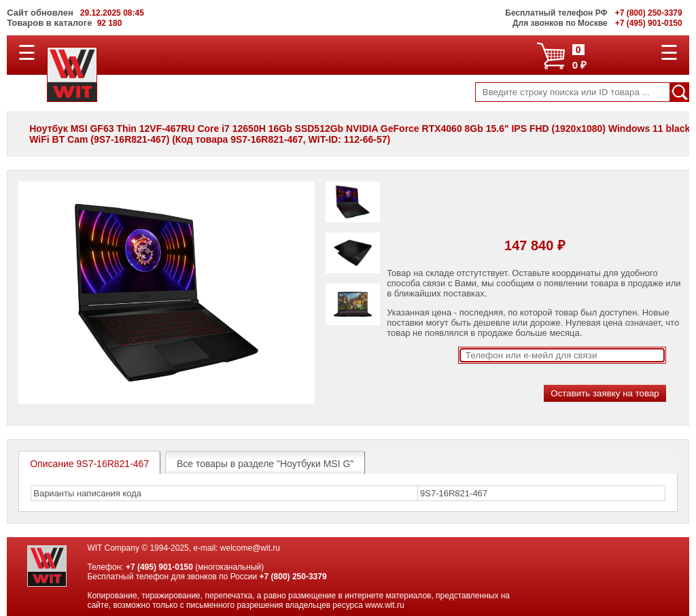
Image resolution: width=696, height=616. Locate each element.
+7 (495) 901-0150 (159, 567)
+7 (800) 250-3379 (293, 577)
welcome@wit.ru (250, 548)
